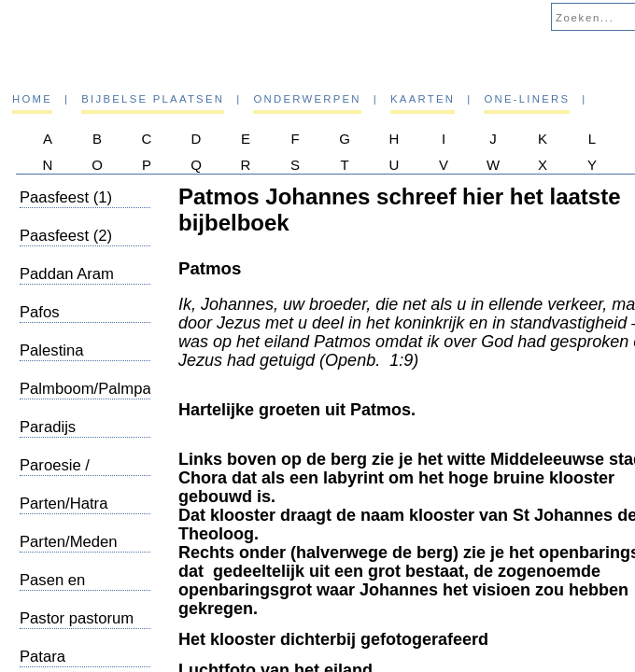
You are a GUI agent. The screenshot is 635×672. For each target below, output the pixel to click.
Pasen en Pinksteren (56, 589)
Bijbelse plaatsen (153, 99)
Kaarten (423, 99)
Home (32, 99)
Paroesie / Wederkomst (63, 475)
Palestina (52, 350)
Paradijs (48, 427)
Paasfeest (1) (66, 197)
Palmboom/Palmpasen (98, 389)
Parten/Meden (69, 542)
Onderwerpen (307, 99)
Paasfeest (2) (66, 236)
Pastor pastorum (77, 618)
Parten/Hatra (63, 504)
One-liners (527, 99)
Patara (42, 657)
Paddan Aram (67, 274)
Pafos (40, 312)
